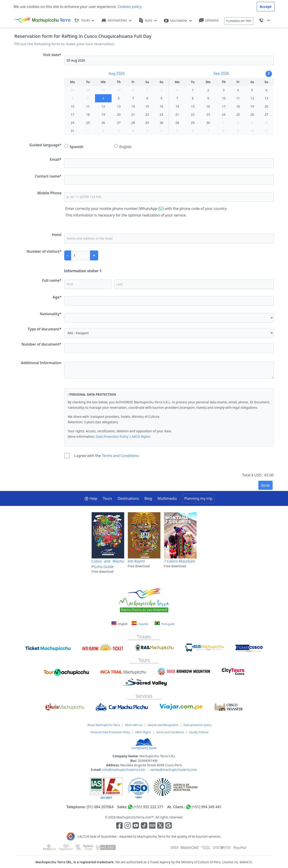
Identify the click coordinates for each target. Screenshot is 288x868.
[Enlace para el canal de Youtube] (136, 826)
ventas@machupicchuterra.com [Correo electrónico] (174, 770)
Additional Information (41, 363)
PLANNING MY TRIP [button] (239, 21)
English (123, 147)
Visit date (52, 55)
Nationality (51, 314)
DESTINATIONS (117, 20)
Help (91, 498)
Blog (148, 498)
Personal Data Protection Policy (110, 732)
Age (57, 297)
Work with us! (134, 725)
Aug (112, 73)
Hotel (57, 235)
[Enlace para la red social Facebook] (119, 826)
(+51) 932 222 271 (149, 807)
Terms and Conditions (120, 456)
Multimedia (167, 498)
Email (56, 159)
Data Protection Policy (112, 436)
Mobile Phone (49, 193)
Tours (107, 498)
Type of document (44, 329)
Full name (52, 280)
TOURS (84, 20)
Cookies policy (129, 7)
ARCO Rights (141, 436)
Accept (266, 7)
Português (165, 624)
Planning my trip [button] (198, 498)
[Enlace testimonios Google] (169, 826)
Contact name (48, 176)
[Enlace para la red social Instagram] (128, 826)
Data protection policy (198, 725)
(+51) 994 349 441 (207, 807)
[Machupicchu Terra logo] (42, 20)
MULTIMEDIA (178, 21)
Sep (217, 73)
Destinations (128, 498)
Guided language (45, 145)
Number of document (41, 344)
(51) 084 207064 (100, 807)
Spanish (74, 147)
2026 (120, 73)
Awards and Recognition (163, 725)
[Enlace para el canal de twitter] (161, 826)
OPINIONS (209, 20)
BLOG (148, 20)
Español (140, 624)
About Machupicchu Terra (104, 725)
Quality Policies (199, 732)
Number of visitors (44, 251)
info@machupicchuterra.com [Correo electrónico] (124, 770)
